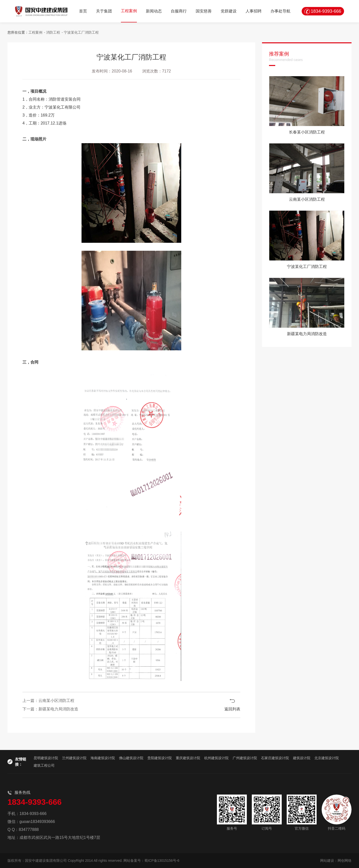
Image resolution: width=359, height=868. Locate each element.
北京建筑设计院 (327, 758)
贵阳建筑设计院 (160, 758)
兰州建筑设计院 (74, 758)
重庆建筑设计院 (188, 758)
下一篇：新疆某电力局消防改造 (50, 709)
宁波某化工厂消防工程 (81, 32)
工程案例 (129, 11)
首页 (83, 11)
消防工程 (53, 32)
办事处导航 (280, 11)
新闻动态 (154, 11)
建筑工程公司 (44, 765)
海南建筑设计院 (103, 758)
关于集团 (104, 11)
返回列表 (232, 709)
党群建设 (229, 11)
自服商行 (179, 11)
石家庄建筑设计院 (275, 758)
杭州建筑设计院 (216, 758)
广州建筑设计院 (245, 758)
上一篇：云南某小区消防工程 (48, 701)
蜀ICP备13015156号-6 (162, 861)
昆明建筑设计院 (46, 758)
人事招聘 (254, 11)
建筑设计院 (302, 758)
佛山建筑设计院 (131, 758)
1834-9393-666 (326, 11)
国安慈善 (204, 11)
